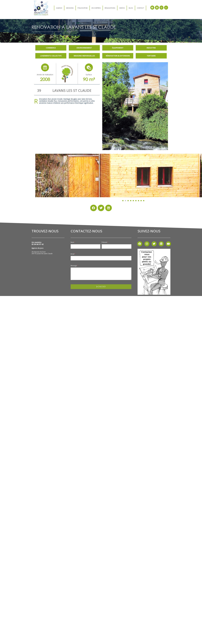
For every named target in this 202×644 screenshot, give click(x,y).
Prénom (105, 242)
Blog (131, 8)
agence (59, 8)
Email (73, 254)
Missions (70, 8)
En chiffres (96, 8)
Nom (73, 242)
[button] (123, 201)
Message (74, 266)
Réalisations (110, 8)
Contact (140, 8)
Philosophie (83, 8)
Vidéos (122, 8)
